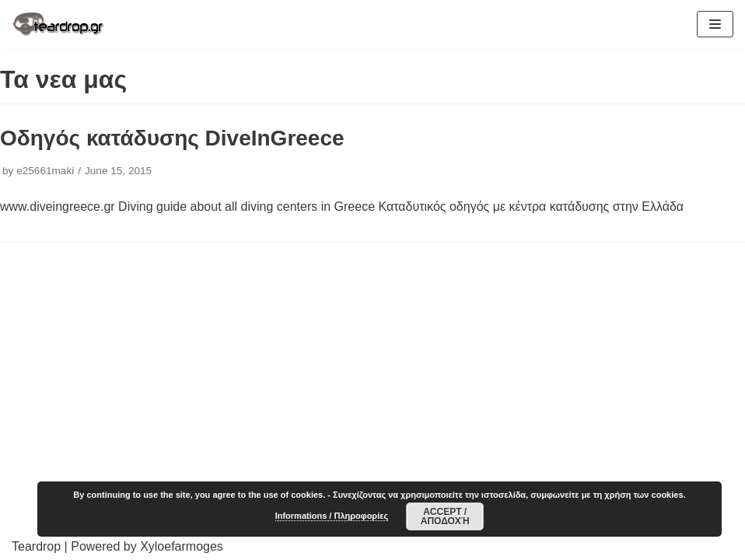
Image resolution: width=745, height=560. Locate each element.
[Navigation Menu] (715, 24)
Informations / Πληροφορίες (332, 516)
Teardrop (36, 546)
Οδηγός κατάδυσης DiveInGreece (172, 138)
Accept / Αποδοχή (445, 516)
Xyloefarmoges (182, 546)
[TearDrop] (58, 24)
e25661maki (45, 171)
